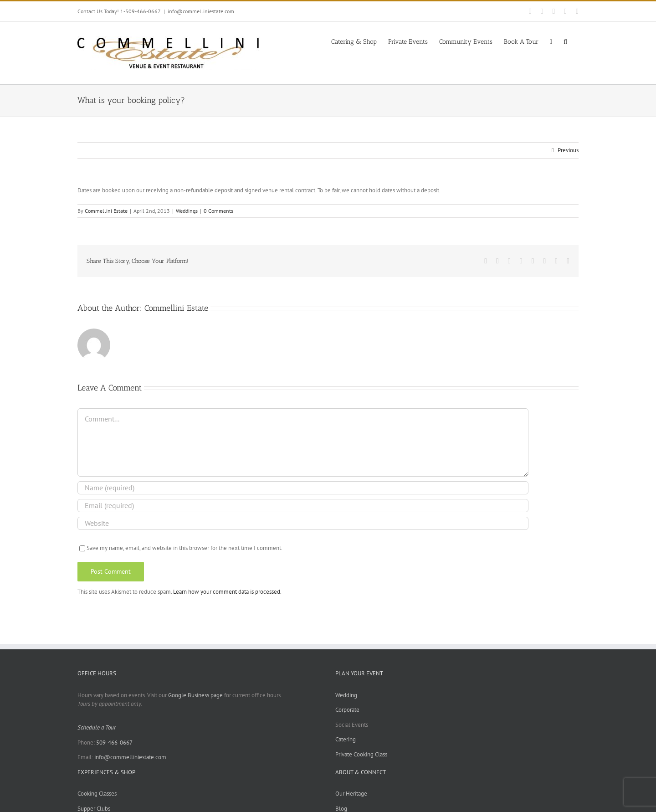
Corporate (347, 710)
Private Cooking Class (361, 754)
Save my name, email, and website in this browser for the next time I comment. (184, 548)
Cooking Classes (97, 794)
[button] (565, 41)
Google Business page (195, 695)
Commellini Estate (106, 211)
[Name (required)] (303, 488)
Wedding (346, 695)
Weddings (187, 211)
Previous (568, 150)
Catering (346, 739)
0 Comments (218, 211)
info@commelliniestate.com (201, 11)
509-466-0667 (114, 743)
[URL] (303, 523)
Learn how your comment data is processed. (227, 592)
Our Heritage (351, 794)
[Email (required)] (303, 506)
